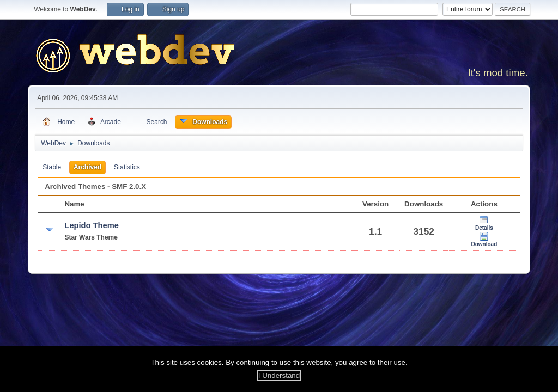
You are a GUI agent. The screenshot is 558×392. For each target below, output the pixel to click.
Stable (52, 167)
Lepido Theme (91, 225)
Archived (87, 167)
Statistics (127, 167)
